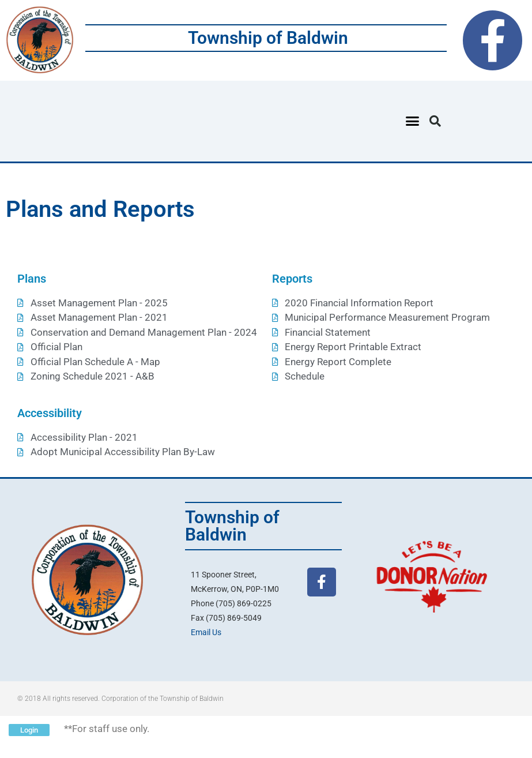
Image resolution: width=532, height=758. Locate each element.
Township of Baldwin (268, 38)
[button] (413, 121)
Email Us (206, 632)
